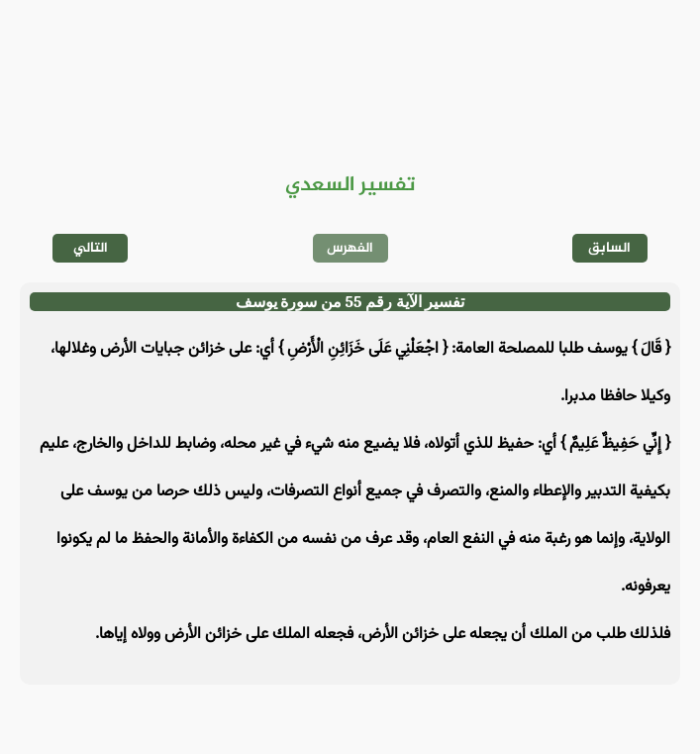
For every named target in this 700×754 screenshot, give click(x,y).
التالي (91, 248)
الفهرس (350, 248)
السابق (609, 248)
